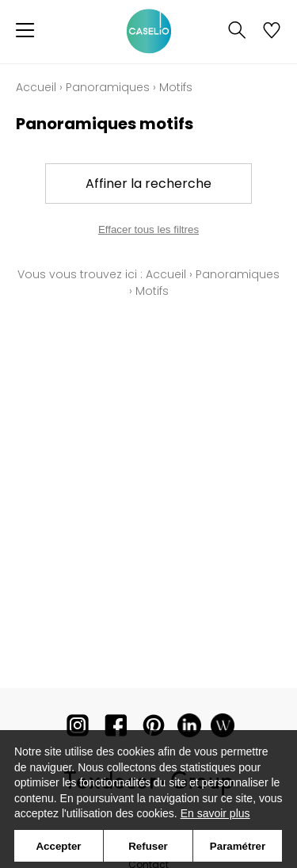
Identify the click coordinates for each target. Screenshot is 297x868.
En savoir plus (215, 813)
